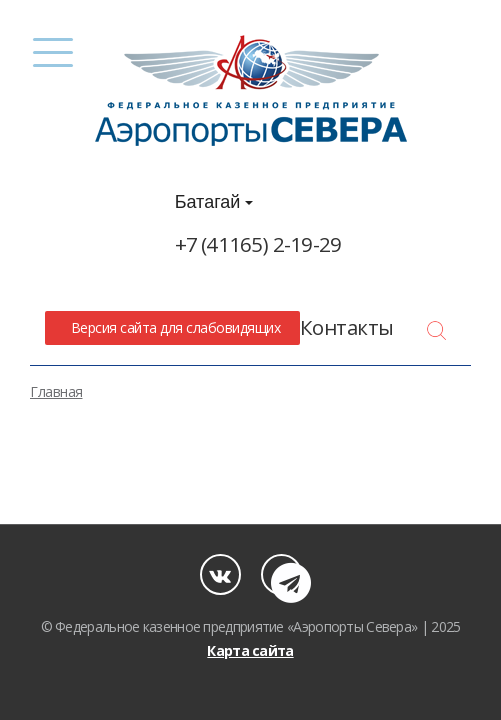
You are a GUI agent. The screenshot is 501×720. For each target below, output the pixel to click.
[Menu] (52, 52)
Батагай (214, 202)
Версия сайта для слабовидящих (172, 327)
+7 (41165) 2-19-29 (258, 244)
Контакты (347, 327)
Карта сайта (250, 650)
